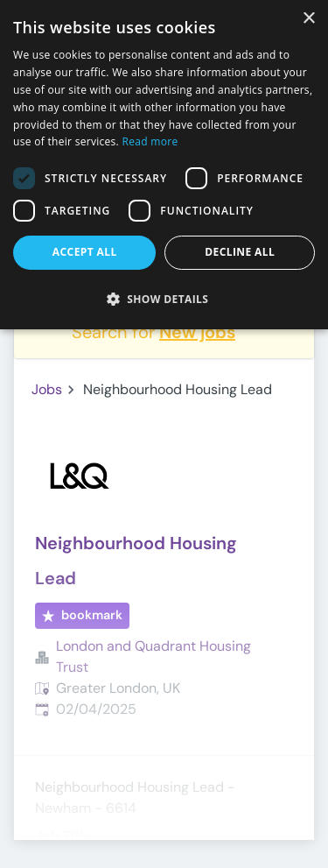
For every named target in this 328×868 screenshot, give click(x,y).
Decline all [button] (240, 252)
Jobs (47, 389)
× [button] (308, 19)
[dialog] (164, 165)
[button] (164, 299)
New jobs (197, 332)
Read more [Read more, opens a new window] (150, 141)
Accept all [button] (85, 252)
